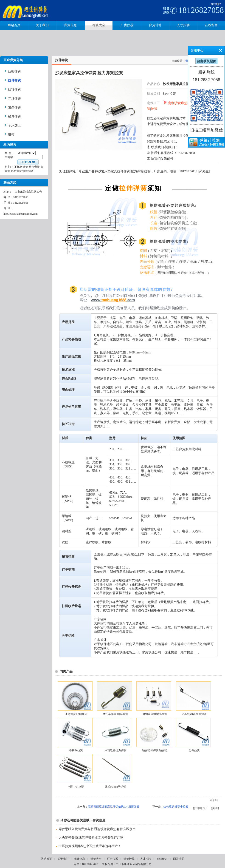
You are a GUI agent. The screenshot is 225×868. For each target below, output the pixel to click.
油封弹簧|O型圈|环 (76, 714)
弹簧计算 (129, 859)
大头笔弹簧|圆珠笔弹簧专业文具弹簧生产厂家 (91, 838)
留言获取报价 (206, 61)
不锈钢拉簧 (76, 750)
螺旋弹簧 (28, 171)
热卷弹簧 (16, 171)
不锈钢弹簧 (21, 167)
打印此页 (200, 808)
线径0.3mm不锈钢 (115, 787)
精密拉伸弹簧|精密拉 (155, 750)
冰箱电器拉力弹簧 (115, 750)
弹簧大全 (96, 859)
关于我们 (63, 859)
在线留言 (162, 859)
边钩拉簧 (169, 94)
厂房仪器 (112, 859)
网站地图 (216, 4)
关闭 (215, 808)
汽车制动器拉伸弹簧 (194, 714)
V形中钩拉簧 (76, 787)
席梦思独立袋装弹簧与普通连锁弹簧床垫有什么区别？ (97, 829)
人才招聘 (146, 859)
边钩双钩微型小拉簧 (155, 714)
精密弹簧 (34, 167)
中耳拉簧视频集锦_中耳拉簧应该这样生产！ (90, 846)
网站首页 (46, 859)
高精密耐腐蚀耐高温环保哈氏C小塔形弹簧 (114, 807)
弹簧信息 (79, 859)
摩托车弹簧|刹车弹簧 (115, 714)
